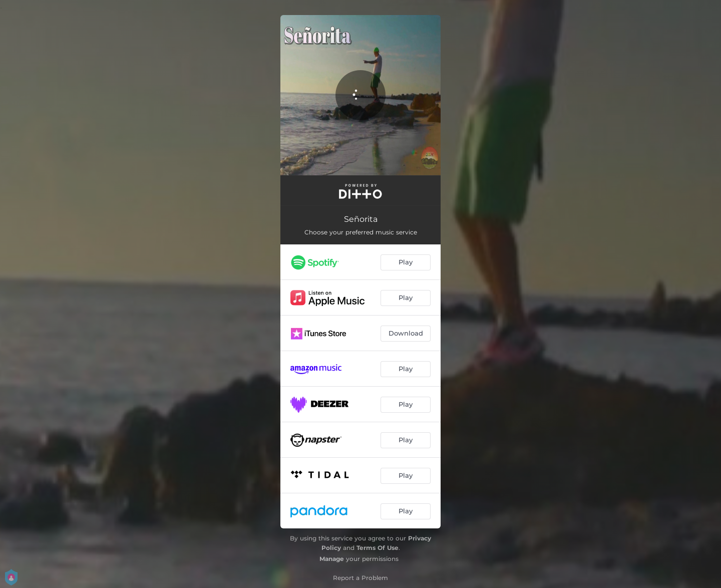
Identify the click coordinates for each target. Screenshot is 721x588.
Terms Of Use (378, 548)
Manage (332, 559)
